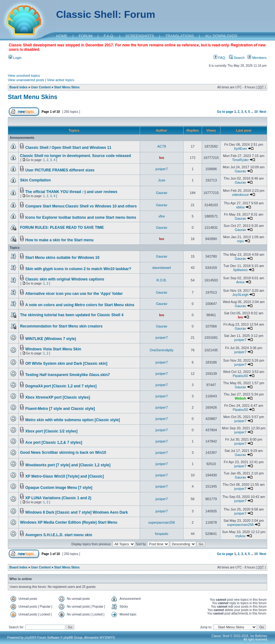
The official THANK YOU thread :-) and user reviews (71, 192)
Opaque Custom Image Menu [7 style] (59, 488)
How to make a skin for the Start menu (60, 240)
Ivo (162, 158)
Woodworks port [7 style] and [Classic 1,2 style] (68, 465)
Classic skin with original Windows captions (65, 279)
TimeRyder (240, 160)
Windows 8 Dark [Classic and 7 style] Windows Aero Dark (77, 512)
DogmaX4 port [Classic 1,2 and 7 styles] (61, 386)
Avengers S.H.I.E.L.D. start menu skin (59, 535)
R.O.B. (161, 280)
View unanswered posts (26, 80)
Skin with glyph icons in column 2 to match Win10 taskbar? (78, 269)
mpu (240, 241)
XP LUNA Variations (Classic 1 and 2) (58, 498)
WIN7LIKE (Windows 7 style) (51, 339)
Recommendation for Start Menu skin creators (61, 326)
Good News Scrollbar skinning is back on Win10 (63, 453)
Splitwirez (240, 270)
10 (256, 112)
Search (237, 58)
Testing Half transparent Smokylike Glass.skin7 (68, 375)
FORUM (86, 36)
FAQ (219, 58)
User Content (41, 87)
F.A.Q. (109, 36)
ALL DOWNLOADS (221, 36)
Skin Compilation (35, 180)
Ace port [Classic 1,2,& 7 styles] (54, 442)
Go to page (225, 112)
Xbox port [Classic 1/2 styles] (52, 431)
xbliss (241, 207)
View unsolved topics (24, 76)
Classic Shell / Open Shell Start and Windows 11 (68, 148)
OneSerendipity (162, 350)
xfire (162, 216)
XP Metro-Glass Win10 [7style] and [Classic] (65, 476)
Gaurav (240, 171)
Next (263, 112)
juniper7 (161, 169)
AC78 (162, 146)
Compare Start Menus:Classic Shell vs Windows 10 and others (81, 206)
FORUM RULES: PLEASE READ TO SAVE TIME (62, 228)
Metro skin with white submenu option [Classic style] (73, 420)
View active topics (61, 80)
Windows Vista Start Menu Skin (53, 349)
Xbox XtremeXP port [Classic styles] (58, 397)
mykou (240, 536)
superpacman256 (161, 522)
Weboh (240, 398)
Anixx (240, 282)
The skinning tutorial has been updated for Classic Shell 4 (72, 315)
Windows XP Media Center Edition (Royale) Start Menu (69, 522)
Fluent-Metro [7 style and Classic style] (60, 409)
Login (15, 58)
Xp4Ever (240, 149)
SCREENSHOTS (140, 36)
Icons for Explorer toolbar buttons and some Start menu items (81, 217)
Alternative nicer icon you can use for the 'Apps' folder (74, 294)
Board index (18, 87)
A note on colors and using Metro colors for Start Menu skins (80, 305)
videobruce (241, 195)
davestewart (161, 268)
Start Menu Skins (67, 87)
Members (257, 58)
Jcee (161, 180)
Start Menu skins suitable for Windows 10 (62, 258)
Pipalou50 (240, 376)
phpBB (29, 638)
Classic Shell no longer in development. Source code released (75, 156)
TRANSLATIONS (180, 36)
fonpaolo (162, 534)
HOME (62, 36)
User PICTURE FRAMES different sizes (60, 170)
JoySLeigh (240, 295)
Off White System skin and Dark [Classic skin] (66, 364)
